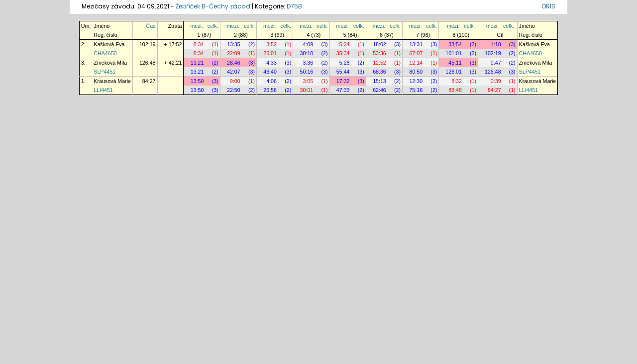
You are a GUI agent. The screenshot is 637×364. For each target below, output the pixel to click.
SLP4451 (105, 72)
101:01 (454, 53)
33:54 (455, 44)
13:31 (416, 44)
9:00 (235, 81)
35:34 (343, 53)
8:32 (457, 81)
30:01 (307, 90)
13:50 (197, 81)
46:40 (270, 72)
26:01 (270, 53)
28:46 (234, 63)
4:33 (271, 63)
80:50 (416, 72)
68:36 (379, 72)
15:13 (379, 81)
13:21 (197, 63)
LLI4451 (103, 90)
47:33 (343, 90)
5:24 (345, 44)
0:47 (496, 63)
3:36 (308, 63)
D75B (294, 6)
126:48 (148, 63)
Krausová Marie (112, 81)
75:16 (416, 90)
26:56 (270, 90)
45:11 (455, 63)
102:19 (148, 44)
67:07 (416, 53)
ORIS (548, 6)
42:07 (234, 72)
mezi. (196, 26)
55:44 (343, 72)
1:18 (496, 44)
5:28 (345, 63)
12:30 (416, 81)
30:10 (307, 53)
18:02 (379, 44)
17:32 (343, 81)
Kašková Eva (109, 44)
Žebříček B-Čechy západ (213, 6)
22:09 (234, 53)
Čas (151, 26)
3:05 (308, 81)
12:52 (379, 63)
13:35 (234, 44)
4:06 (271, 81)
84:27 (149, 81)
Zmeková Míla (110, 63)
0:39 (496, 81)
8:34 (199, 44)
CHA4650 (105, 53)
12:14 (416, 63)
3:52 (271, 44)
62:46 (379, 90)
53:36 (379, 53)
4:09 (308, 44)
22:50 (234, 90)
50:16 (307, 72)
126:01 (454, 72)
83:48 (455, 90)
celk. (213, 26)
